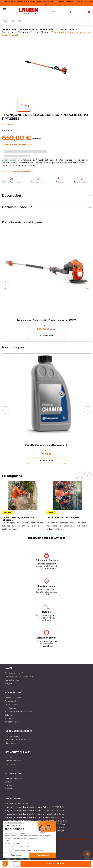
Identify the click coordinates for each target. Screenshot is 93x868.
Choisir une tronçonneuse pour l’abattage (18, 519)
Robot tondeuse (12, 705)
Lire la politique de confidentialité (17, 847)
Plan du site (10, 743)
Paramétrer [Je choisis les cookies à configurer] (16, 855)
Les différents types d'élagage (63, 517)
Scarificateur (10, 708)
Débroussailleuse (12, 701)
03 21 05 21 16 (61, 821)
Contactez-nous (12, 680)
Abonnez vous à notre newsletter (20, 677)
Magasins (9, 683)
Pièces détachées (13, 698)
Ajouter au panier (56, 864)
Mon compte (11, 764)
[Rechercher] (46, 21)
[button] (5, 864)
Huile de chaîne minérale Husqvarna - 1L (46, 445)
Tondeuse (9, 718)
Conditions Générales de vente (19, 740)
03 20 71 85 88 (57, 828)
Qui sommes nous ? (14, 673)
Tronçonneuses (12, 722)
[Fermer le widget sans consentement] (15, 823)
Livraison (9, 757)
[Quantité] (10, 864)
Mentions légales (12, 736)
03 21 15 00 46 (58, 814)
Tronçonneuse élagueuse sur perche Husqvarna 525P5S (47, 320)
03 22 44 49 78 (57, 811)
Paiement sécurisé (13, 761)
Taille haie (9, 715)
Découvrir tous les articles (47, 538)
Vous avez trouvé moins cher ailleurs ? (18, 171)
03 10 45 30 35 (58, 831)
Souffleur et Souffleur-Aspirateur (19, 712)
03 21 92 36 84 (58, 824)
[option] (46, 285)
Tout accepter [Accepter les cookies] (43, 855)
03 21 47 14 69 (58, 817)
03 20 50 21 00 (21, 804)
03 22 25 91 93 (58, 807)
